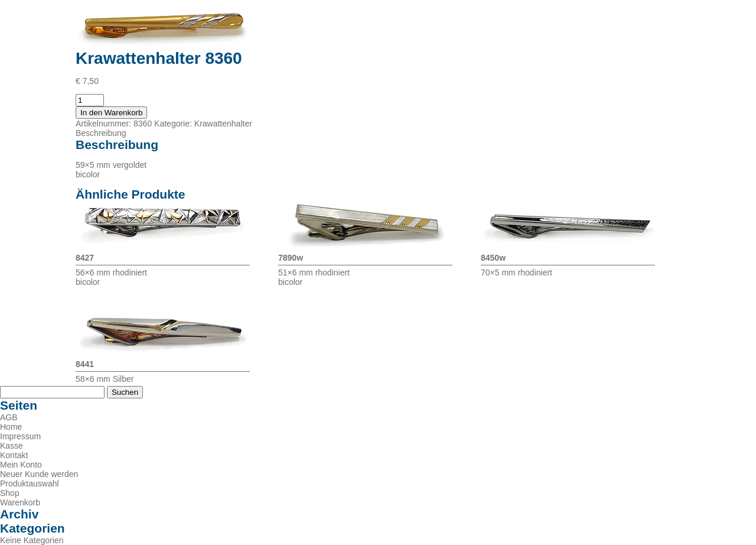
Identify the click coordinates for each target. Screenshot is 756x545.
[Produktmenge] (90, 100)
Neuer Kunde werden (39, 474)
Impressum (20, 436)
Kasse (12, 446)
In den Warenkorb (111, 113)
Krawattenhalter (223, 124)
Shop (10, 493)
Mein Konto (21, 465)
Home (11, 427)
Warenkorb (20, 502)
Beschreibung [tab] (101, 133)
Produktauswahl (30, 484)
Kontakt (14, 455)
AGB (9, 417)
